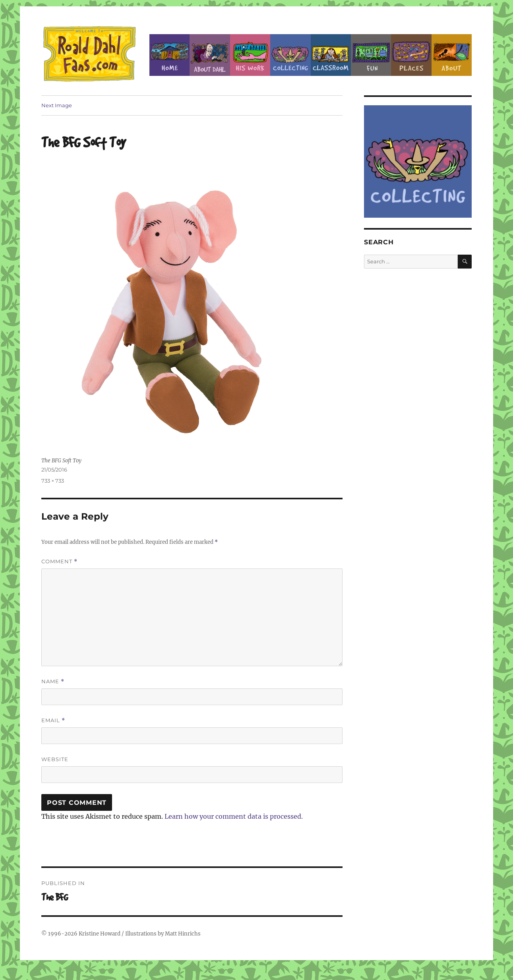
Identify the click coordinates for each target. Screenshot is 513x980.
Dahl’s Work (250, 55)
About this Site (452, 55)
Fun (371, 55)
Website (55, 759)
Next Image (57, 105)
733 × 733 (53, 481)
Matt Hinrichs (183, 934)
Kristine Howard (100, 934)
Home (169, 55)
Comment (59, 562)
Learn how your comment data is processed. (234, 816)
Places (411, 55)
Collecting (290, 55)
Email (53, 720)
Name (53, 681)
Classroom (331, 55)
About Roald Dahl (210, 55)
